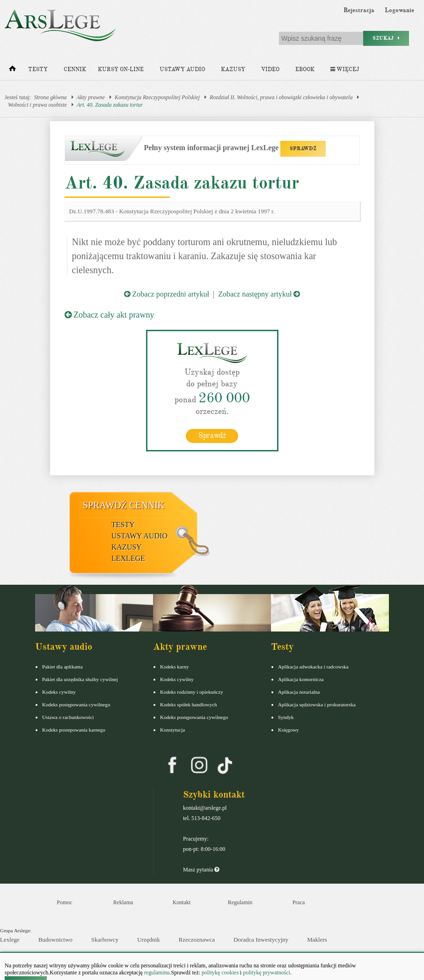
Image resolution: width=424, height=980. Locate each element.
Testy (38, 69)
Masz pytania (201, 870)
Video (270, 69)
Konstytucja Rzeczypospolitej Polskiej (157, 97)
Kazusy (233, 69)
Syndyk (286, 717)
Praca (299, 902)
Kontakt (182, 902)
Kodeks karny (174, 667)
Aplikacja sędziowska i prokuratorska (317, 704)
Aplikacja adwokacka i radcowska (313, 667)
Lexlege (10, 940)
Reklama (123, 902)
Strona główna (51, 97)
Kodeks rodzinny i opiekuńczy (192, 692)
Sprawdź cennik (124, 505)
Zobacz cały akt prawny (110, 315)
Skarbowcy (105, 940)
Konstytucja (172, 730)
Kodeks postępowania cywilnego (76, 704)
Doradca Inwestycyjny (261, 940)
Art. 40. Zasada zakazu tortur (110, 105)
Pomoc (64, 902)
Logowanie (399, 10)
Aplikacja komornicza (301, 679)
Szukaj (386, 38)
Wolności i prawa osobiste (37, 105)
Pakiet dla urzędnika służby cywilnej (80, 679)
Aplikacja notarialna (299, 692)
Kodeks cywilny (59, 692)
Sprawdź (212, 436)
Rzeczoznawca (197, 940)
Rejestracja (359, 10)
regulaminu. (157, 973)
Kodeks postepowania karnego (74, 730)
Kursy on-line (121, 69)
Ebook (305, 69)
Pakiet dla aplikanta (62, 667)
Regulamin (240, 902)
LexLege (128, 558)
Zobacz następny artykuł (259, 294)
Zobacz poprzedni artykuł (167, 294)
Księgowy (289, 730)
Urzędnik (148, 940)
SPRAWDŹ (303, 149)
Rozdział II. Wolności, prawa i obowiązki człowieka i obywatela (281, 97)
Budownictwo (55, 940)
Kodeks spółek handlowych (189, 704)
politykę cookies (220, 973)
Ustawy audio (182, 69)
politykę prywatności (267, 973)
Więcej (345, 69)
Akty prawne (91, 97)
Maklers (317, 940)
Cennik (75, 69)
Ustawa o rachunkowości (68, 717)
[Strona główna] (12, 71)
